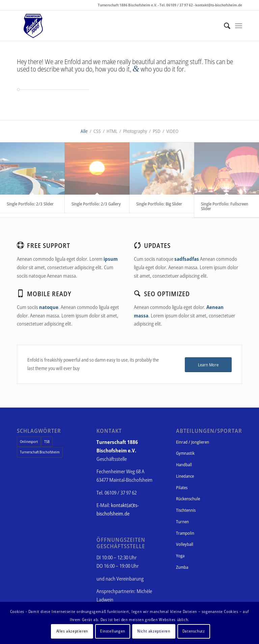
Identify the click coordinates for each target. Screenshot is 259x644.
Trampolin (185, 533)
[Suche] (224, 26)
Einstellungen (113, 631)
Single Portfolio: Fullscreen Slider (225, 206)
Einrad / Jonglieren (193, 442)
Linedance (185, 476)
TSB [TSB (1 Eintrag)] (47, 441)
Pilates (182, 487)
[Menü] (239, 26)
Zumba (182, 567)
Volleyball (185, 544)
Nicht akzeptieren (154, 631)
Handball (184, 465)
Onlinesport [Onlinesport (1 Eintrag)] (29, 441)
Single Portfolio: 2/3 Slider (30, 204)
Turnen (182, 522)
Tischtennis (186, 510)
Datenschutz (194, 631)
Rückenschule (188, 499)
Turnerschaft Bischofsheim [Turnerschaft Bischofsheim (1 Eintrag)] (40, 452)
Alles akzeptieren (72, 631)
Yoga (180, 556)
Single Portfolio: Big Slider (159, 204)
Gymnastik (185, 453)
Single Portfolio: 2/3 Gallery (96, 204)
